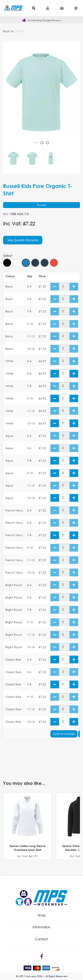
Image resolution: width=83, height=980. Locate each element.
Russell (42, 205)
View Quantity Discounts (23, 240)
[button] (41, 915)
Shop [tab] (42, 915)
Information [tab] (41, 927)
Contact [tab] (41, 939)
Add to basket (64, 734)
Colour (8, 256)
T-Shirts (20, 31)
